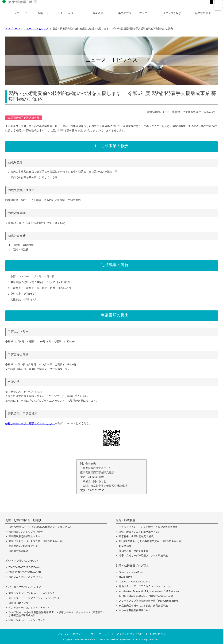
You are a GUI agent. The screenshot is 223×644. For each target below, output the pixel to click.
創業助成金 (125, 546)
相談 (40, 20)
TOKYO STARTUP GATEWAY (24, 567)
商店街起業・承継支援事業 (134, 551)
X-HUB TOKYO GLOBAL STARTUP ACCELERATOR (147, 596)
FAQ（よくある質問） (164, 5)
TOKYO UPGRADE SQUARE (134, 582)
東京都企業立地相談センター (24, 546)
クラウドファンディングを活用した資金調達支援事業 (148, 527)
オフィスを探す (172, 20)
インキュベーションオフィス (23, 587)
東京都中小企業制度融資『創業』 (137, 536)
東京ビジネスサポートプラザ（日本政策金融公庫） (37, 541)
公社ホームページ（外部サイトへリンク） (30, 423)
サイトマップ (187, 5)
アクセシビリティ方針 (130, 634)
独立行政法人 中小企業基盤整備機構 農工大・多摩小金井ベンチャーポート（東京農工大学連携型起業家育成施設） (57, 614)
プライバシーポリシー (70, 634)
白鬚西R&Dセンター (20, 603)
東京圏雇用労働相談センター (24, 536)
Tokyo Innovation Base (131, 572)
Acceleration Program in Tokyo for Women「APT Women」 (150, 591)
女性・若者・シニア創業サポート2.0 (139, 532)
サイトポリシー (100, 634)
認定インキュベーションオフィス (27, 620)
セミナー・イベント (67, 20)
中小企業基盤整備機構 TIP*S (135, 610)
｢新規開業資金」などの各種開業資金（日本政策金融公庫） (151, 541)
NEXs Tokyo (125, 577)
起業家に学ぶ (203, 20)
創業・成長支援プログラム (132, 566)
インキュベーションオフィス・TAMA (29, 608)
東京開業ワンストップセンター (26, 532)
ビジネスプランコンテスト (22, 561)
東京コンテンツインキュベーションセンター (33, 593)
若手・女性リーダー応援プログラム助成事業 (143, 556)
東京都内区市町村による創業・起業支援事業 (143, 606)
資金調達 (98, 20)
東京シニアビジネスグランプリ (26, 577)
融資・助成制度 (125, 520)
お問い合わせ (158, 634)
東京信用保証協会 (18, 551)
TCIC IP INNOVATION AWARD (25, 572)
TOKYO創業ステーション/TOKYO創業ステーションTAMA (40, 527)
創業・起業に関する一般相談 (23, 520)
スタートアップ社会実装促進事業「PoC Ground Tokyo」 (150, 601)
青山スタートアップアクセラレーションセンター (35, 598)
